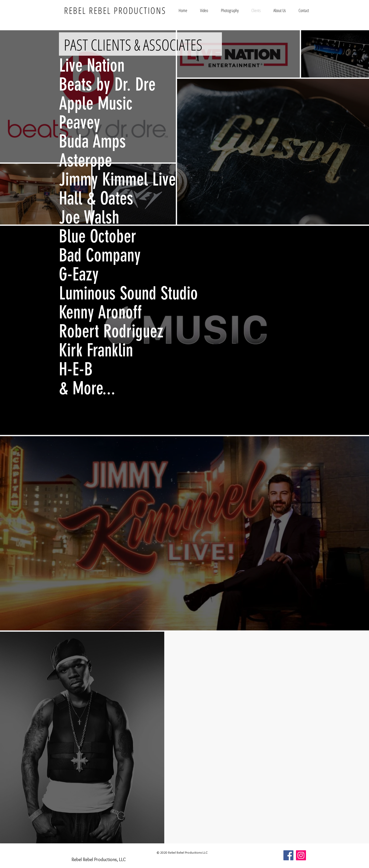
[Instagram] (301, 855)
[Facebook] (288, 855)
